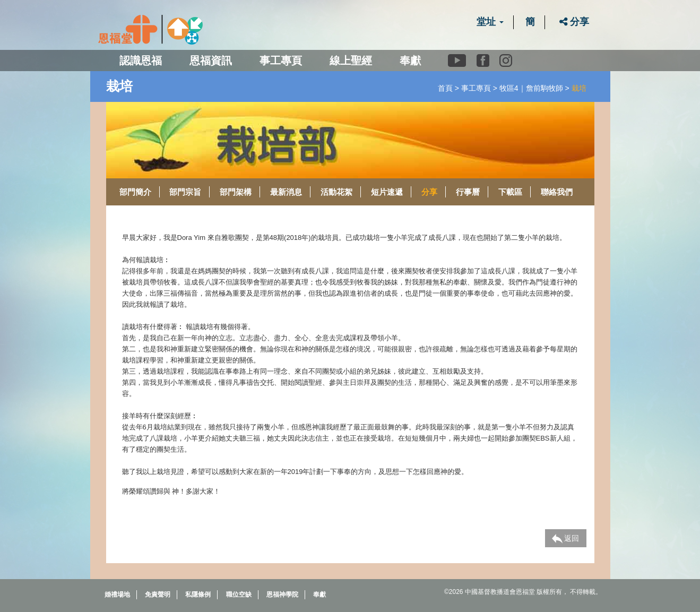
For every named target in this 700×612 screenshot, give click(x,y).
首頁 (445, 88)
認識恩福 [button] (141, 61)
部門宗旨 (185, 192)
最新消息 (286, 192)
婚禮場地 (117, 594)
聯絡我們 (557, 192)
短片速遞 (387, 192)
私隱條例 (198, 594)
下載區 (510, 192)
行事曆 (468, 192)
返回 (566, 539)
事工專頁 (476, 88)
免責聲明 (158, 594)
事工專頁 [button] (281, 61)
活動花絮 (336, 192)
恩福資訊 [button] (211, 61)
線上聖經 (351, 61)
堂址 (490, 22)
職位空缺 (239, 594)
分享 (574, 22)
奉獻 (410, 61)
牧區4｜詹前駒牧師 (531, 88)
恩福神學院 (282, 594)
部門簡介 (135, 192)
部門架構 (236, 192)
